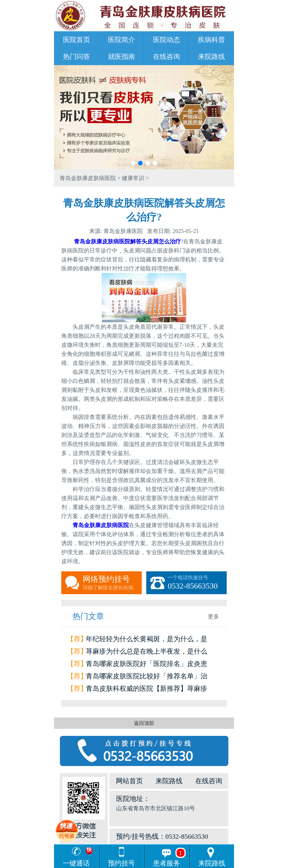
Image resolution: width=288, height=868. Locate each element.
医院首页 (76, 40)
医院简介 (121, 40)
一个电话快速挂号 (197, 583)
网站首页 (129, 781)
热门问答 (76, 57)
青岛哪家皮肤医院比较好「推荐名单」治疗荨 (147, 677)
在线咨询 (166, 57)
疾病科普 (211, 40)
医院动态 (166, 40)
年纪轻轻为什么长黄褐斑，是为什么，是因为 (147, 640)
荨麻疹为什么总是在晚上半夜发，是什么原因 (147, 653)
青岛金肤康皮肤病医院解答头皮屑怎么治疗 (127, 241)
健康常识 (133, 178)
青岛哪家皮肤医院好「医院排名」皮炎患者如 (147, 665)
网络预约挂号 (112, 583)
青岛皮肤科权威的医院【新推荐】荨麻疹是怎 (147, 690)
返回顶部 (144, 723)
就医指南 (121, 57)
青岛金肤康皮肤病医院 (88, 178)
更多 (213, 616)
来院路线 (211, 57)
